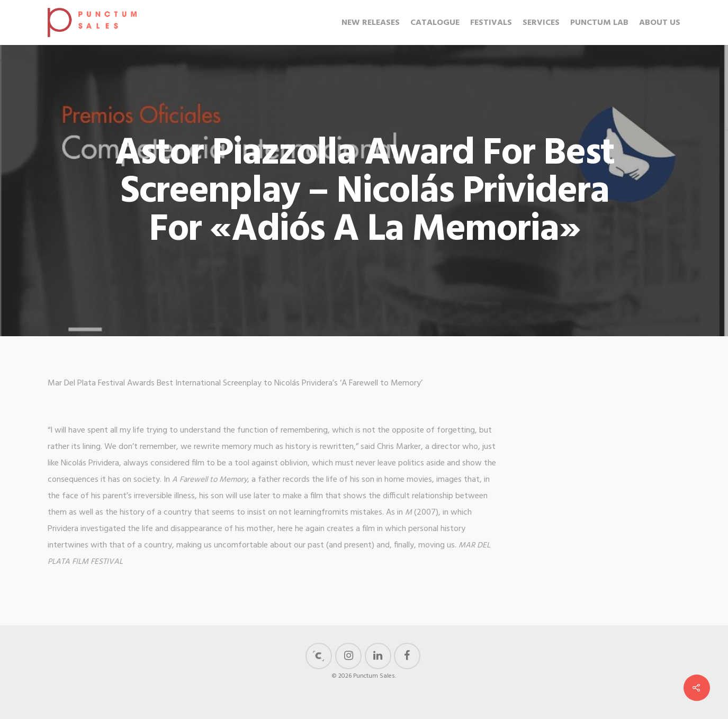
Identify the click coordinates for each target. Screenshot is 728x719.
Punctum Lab (599, 23)
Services (541, 23)
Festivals (491, 23)
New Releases (371, 23)
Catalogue (435, 23)
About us (660, 23)
